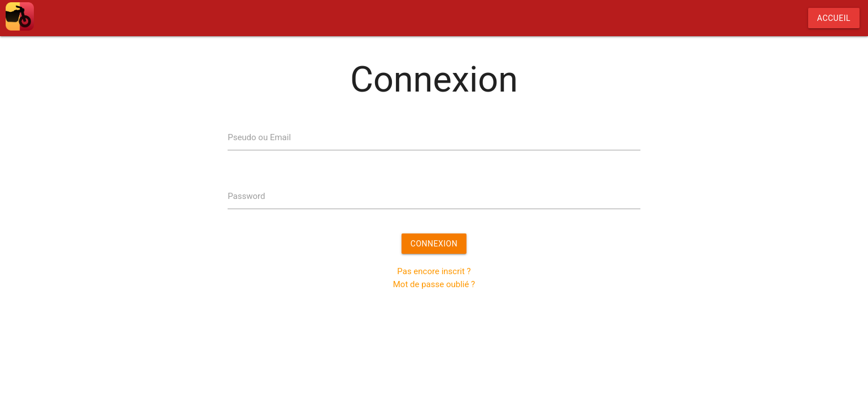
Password (246, 196)
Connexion (434, 244)
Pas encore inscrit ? (434, 271)
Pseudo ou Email (259, 137)
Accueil (834, 18)
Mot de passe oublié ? (434, 284)
